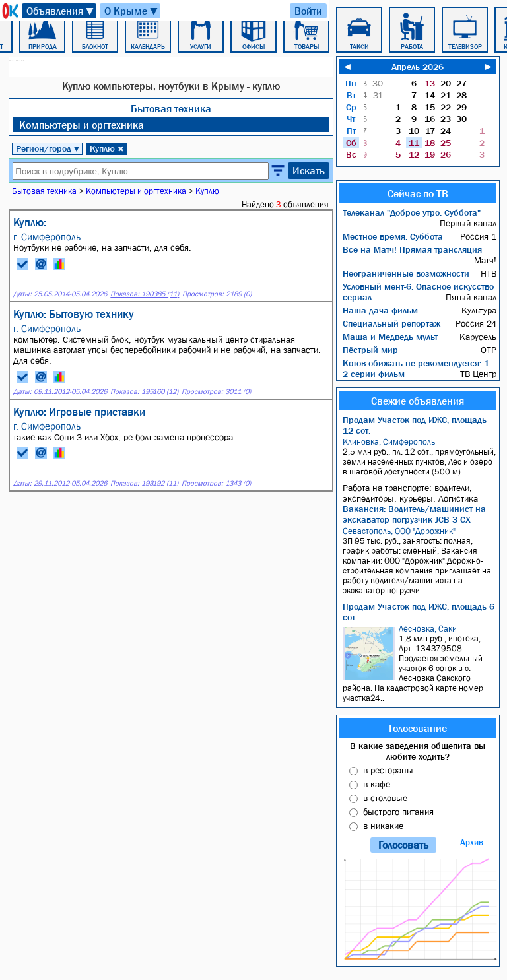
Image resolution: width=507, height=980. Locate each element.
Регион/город (48, 148)
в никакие (383, 826)
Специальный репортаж (391, 323)
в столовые (385, 798)
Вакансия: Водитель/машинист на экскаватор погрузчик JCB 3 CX (414, 514)
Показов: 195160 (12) (144, 392)
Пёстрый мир (370, 350)
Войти (308, 11)
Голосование (418, 728)
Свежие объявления (418, 401)
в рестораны (388, 770)
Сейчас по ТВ (418, 193)
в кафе (377, 784)
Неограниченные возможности (406, 273)
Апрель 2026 (418, 67)
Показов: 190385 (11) (145, 294)
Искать (309, 170)
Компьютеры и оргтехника (82, 125)
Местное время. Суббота (393, 236)
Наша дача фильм (380, 310)
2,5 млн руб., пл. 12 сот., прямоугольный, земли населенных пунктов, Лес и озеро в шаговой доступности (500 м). (420, 457)
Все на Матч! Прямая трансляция (412, 249)
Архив (472, 842)
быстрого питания (398, 812)
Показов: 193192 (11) (144, 483)
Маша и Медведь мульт (390, 337)
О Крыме (132, 11)
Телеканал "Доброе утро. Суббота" (412, 212)
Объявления (61, 11)
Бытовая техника (171, 108)
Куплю (107, 148)
